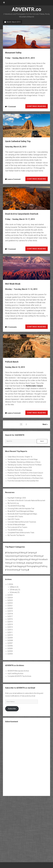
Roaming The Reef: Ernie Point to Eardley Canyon (25, 475)
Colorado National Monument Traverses (22, 522)
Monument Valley (26, 37)
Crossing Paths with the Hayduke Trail (21, 509)
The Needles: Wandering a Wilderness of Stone (24, 462)
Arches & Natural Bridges (16, 525)
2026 (11, 584)
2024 (11, 598)
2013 (11, 627)
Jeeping (29, 563)
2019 (11, 611)
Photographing (33, 566)
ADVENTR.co (26, 9)
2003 (11, 654)
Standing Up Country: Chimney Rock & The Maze (24, 465)
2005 (11, 648)
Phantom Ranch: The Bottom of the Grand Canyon (25, 473)
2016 (11, 619)
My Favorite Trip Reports (16, 535)
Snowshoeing (13, 570)
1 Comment (12, 107)
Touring (24, 570)
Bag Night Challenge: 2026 (17, 498)
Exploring (23, 556)
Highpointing (23, 559)
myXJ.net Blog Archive (15, 674)
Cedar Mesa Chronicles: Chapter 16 (20, 457)
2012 (11, 630)
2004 (11, 651)
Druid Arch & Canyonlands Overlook (26, 198)
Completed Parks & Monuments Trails (21, 533)
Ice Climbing (18, 563)
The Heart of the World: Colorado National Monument (26, 501)
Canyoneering (11, 556)
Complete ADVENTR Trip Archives (19, 676)
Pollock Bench (26, 346)
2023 (11, 600)
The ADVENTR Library (15, 530)
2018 (11, 614)
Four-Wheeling (35, 556)
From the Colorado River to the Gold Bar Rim (23, 481)
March (15, 587)
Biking (23, 553)
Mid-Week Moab (26, 268)
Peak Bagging (18, 566)
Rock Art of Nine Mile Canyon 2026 (20, 467)
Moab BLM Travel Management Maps (21, 511)
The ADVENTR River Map (16, 506)
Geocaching (10, 559)
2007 (11, 643)
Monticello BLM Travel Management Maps (22, 514)
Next (45, 424)
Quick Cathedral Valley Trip (26, 126)
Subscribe (12, 709)
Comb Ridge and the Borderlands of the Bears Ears (25, 478)
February (16, 590)
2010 (11, 635)
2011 (11, 632)
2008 (11, 640)
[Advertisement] (26, 759)
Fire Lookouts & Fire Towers (17, 527)
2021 (11, 606)
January (15, 592)
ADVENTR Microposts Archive (18, 671)
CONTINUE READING (38, 107)
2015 (11, 622)
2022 (11, 603)
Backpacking (13, 553)
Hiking (33, 559)
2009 (11, 638)
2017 (11, 616)
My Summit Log (13, 503)
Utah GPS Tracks (14, 519)
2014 (11, 624)
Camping (31, 553)
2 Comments (12, 327)
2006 (11, 646)
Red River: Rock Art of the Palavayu (20, 470)
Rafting (44, 566)
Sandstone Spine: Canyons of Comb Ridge (23, 459)
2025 (11, 595)
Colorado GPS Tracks (15, 517)
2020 (11, 608)
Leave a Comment (14, 179)
